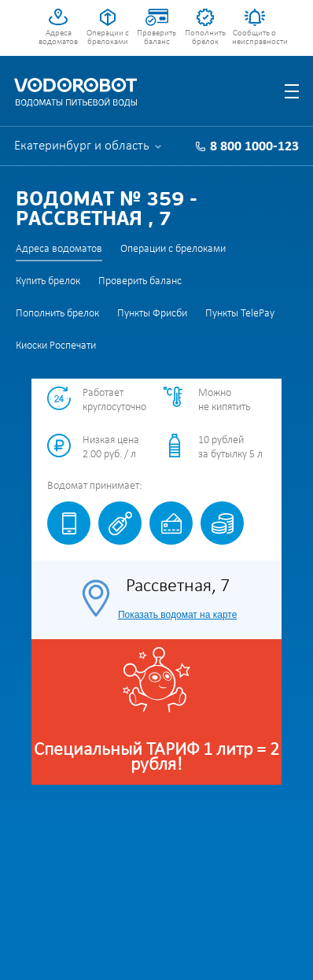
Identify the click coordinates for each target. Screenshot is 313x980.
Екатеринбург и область (82, 146)
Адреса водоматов (58, 38)
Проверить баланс (156, 38)
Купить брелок (48, 281)
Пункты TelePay (240, 314)
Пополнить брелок (205, 38)
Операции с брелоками (108, 38)
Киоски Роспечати (56, 346)
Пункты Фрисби (152, 314)
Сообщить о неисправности (254, 38)
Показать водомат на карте (177, 615)
